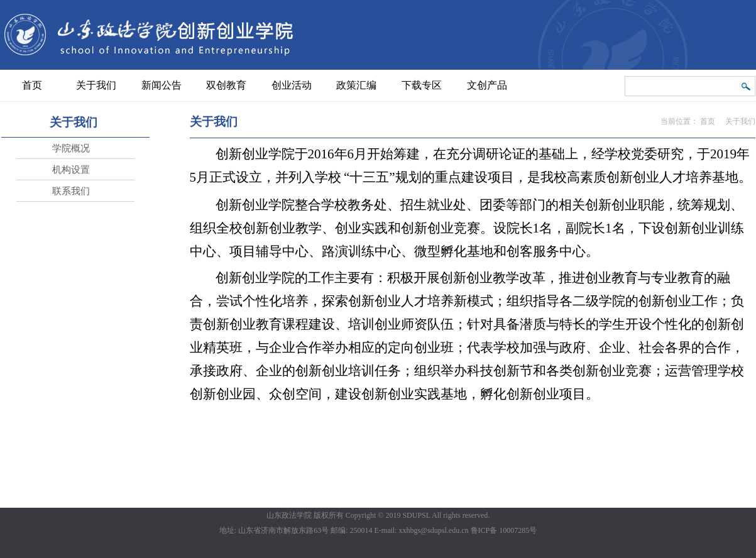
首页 (708, 121)
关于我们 (740, 121)
